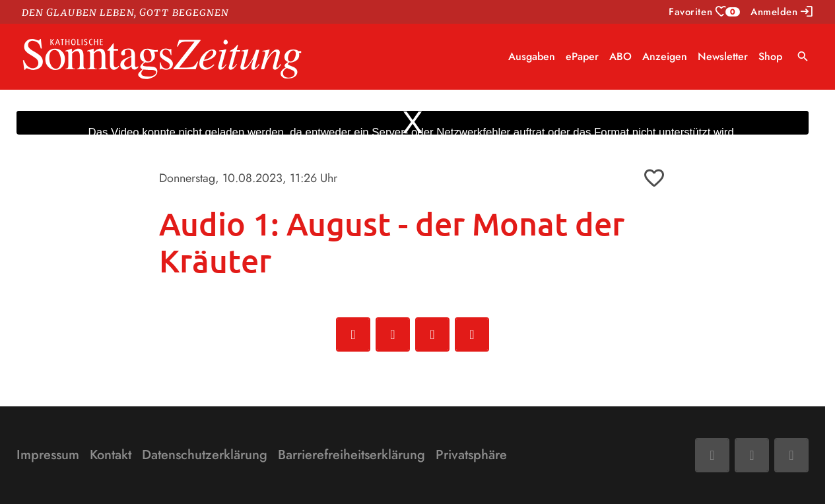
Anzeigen (665, 56)
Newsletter (723, 56)
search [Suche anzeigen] (803, 56)
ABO (620, 56)
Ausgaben (532, 56)
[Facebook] (712, 455)
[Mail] (752, 455)
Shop (770, 56)
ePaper (582, 56)
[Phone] (791, 455)
